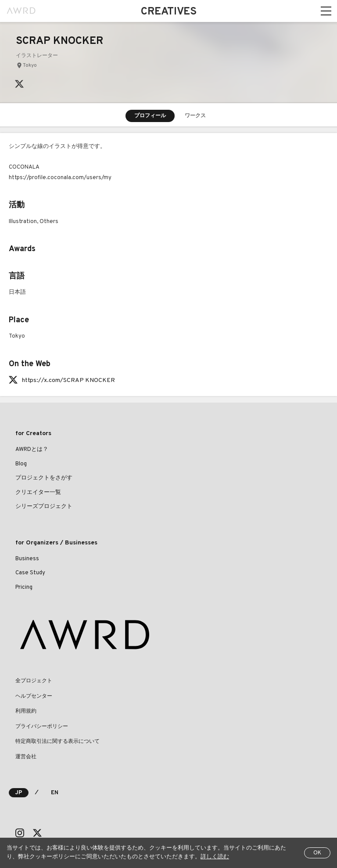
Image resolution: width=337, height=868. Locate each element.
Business (27, 559)
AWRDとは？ (32, 450)
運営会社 (26, 757)
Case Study (30, 573)
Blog (21, 464)
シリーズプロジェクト (44, 507)
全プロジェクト (34, 681)
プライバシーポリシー (42, 727)
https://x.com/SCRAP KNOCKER (68, 380)
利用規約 (26, 711)
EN (55, 793)
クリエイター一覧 (38, 493)
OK (317, 853)
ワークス (195, 116)
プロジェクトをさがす (44, 478)
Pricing (24, 587)
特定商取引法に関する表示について (57, 742)
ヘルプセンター (34, 696)
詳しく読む (215, 857)
